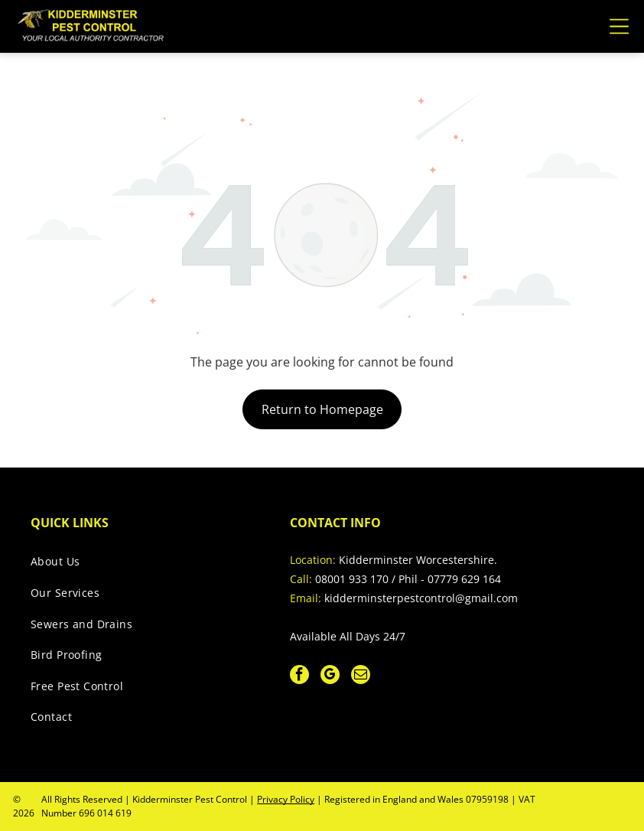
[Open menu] (619, 26)
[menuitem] (144, 566)
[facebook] (299, 676)
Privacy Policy (286, 799)
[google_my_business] (330, 676)
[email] (361, 676)
